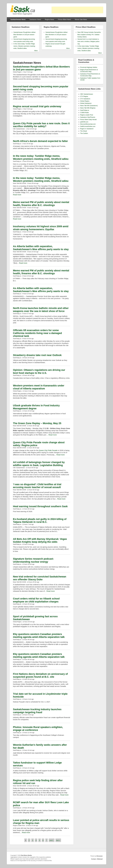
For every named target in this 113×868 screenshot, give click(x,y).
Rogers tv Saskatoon (87, 129)
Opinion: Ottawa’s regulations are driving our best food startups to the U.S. (39, 371)
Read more (17, 195)
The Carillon (84, 133)
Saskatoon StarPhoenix (88, 117)
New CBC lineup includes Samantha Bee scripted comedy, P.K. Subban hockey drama (89, 35)
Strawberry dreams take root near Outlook (37, 355)
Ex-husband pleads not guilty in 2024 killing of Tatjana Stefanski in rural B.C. (40, 521)
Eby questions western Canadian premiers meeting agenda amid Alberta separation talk (39, 636)
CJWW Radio (85, 113)
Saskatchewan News (18, 19)
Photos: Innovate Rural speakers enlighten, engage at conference (38, 729)
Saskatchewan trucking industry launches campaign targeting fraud (37, 711)
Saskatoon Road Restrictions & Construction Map (90, 75)
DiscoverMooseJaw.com (88, 124)
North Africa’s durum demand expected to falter (40, 141)
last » (58, 840)
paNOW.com (84, 122)
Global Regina (85, 101)
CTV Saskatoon (85, 99)
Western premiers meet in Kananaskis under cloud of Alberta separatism (39, 387)
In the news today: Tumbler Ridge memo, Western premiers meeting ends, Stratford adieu (24, 46)
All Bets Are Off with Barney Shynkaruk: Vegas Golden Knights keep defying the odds (40, 540)
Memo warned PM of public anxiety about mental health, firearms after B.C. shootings (41, 204)
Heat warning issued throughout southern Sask (40, 506)
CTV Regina (84, 96)
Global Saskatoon (86, 103)
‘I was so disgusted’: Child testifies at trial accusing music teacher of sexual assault (37, 486)
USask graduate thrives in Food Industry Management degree (36, 407)
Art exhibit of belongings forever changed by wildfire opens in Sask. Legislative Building (39, 464)
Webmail (100, 859)
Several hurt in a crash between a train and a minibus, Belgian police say (88, 41)
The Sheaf (84, 131)
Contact (94, 859)
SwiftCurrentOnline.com (88, 126)
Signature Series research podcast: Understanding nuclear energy (33, 560)
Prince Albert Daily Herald (88, 120)
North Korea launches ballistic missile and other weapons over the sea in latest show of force (41, 310)
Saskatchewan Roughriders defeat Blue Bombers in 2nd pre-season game (24, 35)
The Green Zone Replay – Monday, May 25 (37, 423)
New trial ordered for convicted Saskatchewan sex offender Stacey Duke (40, 578)
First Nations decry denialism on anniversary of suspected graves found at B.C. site (40, 675)
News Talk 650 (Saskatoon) (89, 106)
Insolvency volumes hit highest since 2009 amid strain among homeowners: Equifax (41, 228)
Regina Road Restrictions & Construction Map (89, 71)
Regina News (49, 19)
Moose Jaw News (81, 19)
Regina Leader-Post (87, 115)
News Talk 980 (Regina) (88, 108)
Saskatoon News (35, 19)
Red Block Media (26, 855)
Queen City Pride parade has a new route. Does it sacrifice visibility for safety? (41, 125)
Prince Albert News (64, 19)
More (36, 51)
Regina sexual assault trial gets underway (37, 106)
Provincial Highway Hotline (89, 67)
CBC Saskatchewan (87, 94)
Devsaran (100, 856)
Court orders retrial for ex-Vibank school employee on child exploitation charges (36, 600)
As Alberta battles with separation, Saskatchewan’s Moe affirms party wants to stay (41, 248)
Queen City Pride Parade (48, 450)
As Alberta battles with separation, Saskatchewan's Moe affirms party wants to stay (41, 290)
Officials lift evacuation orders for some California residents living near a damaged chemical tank (37, 333)
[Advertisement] (77, 10)
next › (52, 840)
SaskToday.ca (85, 110)
